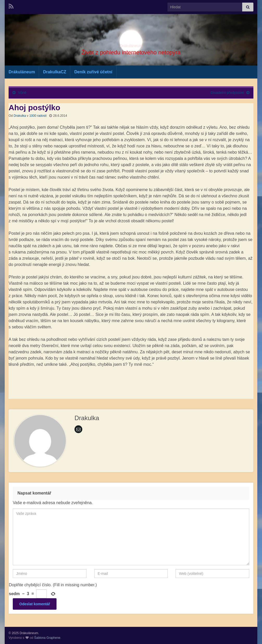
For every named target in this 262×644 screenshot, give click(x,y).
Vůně (22, 93)
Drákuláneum (131, 44)
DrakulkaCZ (55, 72)
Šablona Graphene (47, 638)
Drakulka (20, 116)
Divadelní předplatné (227, 93)
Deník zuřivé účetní (93, 72)
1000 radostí (38, 116)
